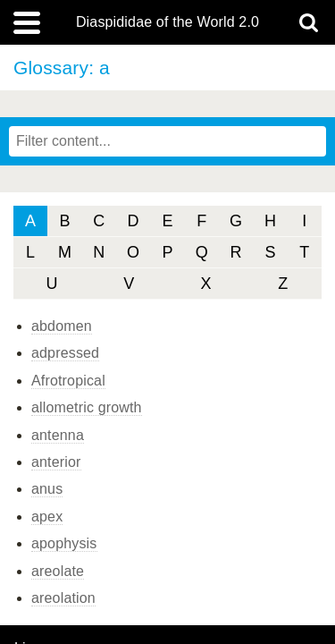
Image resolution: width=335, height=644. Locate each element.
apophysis (64, 543)
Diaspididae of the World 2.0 (167, 22)
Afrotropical (68, 381)
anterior (56, 462)
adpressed (65, 353)
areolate (58, 571)
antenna (58, 435)
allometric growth (87, 407)
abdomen (62, 326)
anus (47, 489)
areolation (63, 598)
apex (47, 517)
